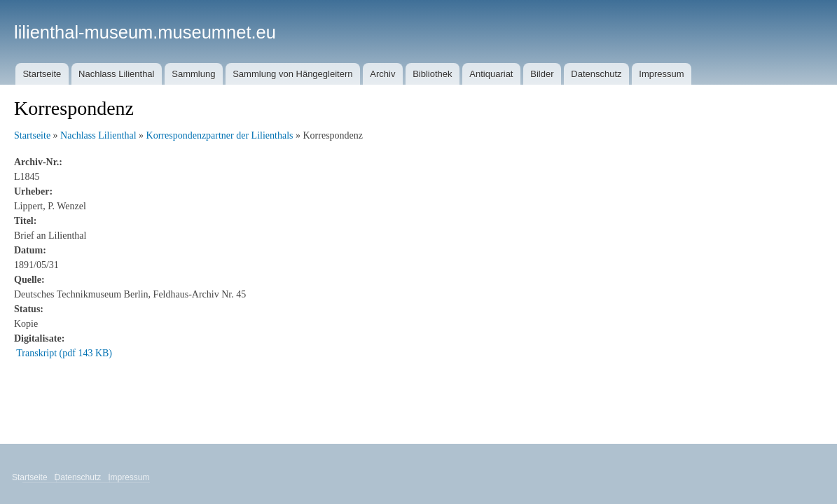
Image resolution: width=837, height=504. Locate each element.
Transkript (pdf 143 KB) (64, 353)
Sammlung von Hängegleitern (292, 74)
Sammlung (193, 74)
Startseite (42, 74)
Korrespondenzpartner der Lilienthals (220, 135)
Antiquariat (491, 74)
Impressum (661, 74)
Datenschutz (596, 74)
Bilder (542, 74)
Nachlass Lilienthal (116, 74)
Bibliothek (432, 74)
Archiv (382, 74)
